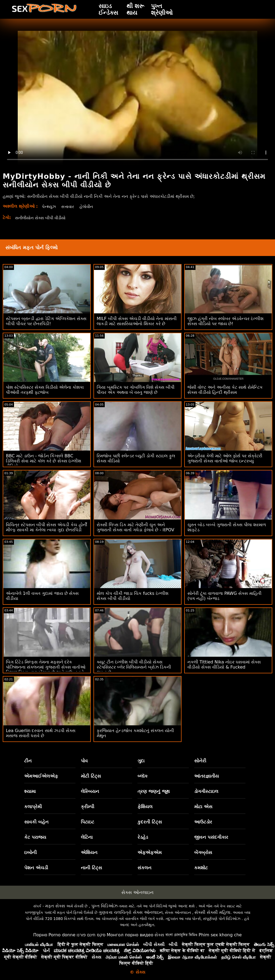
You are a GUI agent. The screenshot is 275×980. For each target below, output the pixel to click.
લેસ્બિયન (90, 791)
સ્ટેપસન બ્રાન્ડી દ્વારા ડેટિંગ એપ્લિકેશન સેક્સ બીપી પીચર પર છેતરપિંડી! (46, 321)
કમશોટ (201, 868)
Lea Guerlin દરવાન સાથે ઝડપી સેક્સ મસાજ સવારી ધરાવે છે (41, 733)
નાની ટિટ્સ (91, 868)
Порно (40, 935)
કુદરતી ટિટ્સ (150, 822)
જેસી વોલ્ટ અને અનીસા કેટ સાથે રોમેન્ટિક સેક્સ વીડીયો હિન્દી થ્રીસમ (225, 390)
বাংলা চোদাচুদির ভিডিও (181, 935)
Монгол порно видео (130, 935)
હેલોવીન (88, 207)
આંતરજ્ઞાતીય (207, 776)
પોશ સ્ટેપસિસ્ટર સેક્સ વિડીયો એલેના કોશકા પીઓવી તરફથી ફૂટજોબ (45, 390)
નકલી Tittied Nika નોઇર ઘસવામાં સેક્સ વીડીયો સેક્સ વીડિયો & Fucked (224, 665)
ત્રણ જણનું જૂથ (154, 791)
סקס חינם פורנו (91, 935)
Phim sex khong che (220, 935)
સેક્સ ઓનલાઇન (137, 892)
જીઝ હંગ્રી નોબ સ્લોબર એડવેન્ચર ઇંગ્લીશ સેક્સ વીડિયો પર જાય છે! (225, 321)
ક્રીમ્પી (88, 807)
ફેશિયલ (145, 807)
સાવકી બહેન (36, 822)
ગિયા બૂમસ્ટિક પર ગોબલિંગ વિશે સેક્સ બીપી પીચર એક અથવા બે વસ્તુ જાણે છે (136, 390)
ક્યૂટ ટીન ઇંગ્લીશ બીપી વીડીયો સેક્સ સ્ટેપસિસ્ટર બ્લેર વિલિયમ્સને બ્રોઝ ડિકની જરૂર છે (134, 667)
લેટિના (87, 837)
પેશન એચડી (36, 868)
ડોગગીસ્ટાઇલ (206, 791)
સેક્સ (159, 935)
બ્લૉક (143, 776)
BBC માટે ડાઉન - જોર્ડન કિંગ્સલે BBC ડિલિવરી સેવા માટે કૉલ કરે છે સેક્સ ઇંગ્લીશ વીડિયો (44, 461)
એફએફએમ (150, 852)
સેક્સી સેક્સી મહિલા (212, 912)
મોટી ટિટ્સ (91, 776)
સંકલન (144, 868)
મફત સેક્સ (55, 906)
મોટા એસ (203, 807)
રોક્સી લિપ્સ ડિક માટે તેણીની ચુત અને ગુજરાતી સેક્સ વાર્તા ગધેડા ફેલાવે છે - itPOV (135, 527)
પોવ (84, 761)
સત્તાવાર (69, 207)
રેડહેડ (143, 837)
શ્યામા (30, 791)
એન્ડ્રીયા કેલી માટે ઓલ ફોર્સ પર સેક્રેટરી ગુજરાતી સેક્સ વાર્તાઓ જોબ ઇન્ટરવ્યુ (225, 458)
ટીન (28, 761)
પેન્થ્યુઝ (49, 207)
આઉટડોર (203, 822)
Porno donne (62, 935)
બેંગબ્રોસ (203, 852)
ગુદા (141, 761)
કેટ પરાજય (35, 837)
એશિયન (89, 852)
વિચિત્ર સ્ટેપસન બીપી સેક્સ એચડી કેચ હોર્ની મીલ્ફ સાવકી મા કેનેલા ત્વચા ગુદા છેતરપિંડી (47, 527)
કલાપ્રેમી (33, 807)
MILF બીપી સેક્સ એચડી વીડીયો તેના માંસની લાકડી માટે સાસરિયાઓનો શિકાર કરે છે (137, 321)
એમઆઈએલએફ (41, 776)
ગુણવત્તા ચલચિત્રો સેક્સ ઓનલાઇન (131, 912)
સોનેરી (200, 761)
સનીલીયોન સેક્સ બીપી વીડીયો (43, 218)
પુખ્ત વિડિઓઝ (104, 906)
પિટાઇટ (88, 822)
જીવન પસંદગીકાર (211, 837)
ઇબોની (30, 852)
